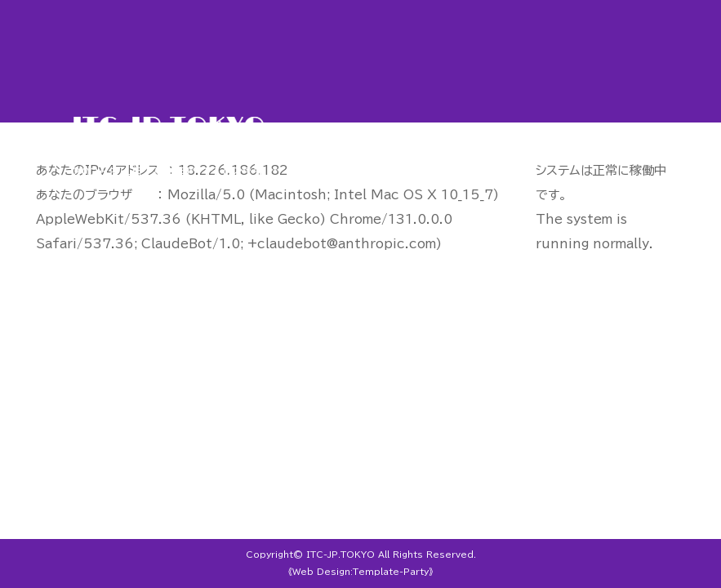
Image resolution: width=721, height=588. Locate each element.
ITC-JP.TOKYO (340, 555)
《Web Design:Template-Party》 (360, 572)
